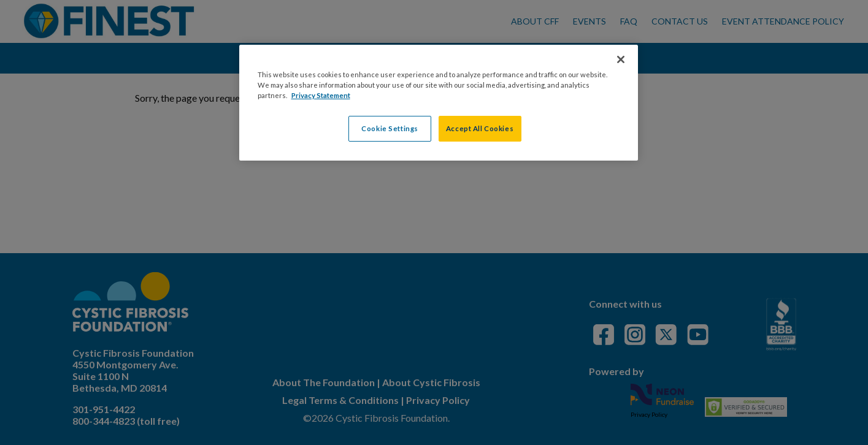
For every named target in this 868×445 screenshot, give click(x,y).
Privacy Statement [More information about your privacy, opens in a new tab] (321, 95)
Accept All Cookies (480, 128)
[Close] (621, 59)
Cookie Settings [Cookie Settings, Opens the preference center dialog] (390, 128)
